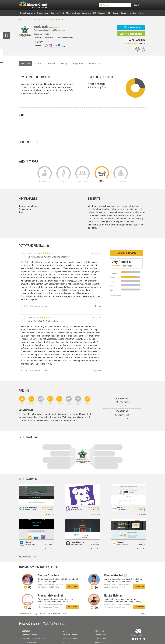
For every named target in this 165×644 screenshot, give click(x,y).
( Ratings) (135, 43)
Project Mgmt (43, 13)
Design (116, 13)
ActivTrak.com (56, 27)
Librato (28, 529)
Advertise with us (29, 629)
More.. (141, 13)
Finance (101, 13)
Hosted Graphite (78, 529)
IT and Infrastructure (33, 19)
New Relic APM (31, 494)
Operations (86, 13)
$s (34, 5)
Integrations (78, 63)
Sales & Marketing (28, 13)
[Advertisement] (124, 296)
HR (95, 13)
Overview (26, 63)
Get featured (27, 618)
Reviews (52, 63)
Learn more (62, 600)
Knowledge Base (70, 625)
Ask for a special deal (131, 34)
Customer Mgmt (57, 13)
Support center (101, 622)
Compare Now (49, 501)
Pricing (64, 63)
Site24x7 (121, 494)
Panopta (121, 529)
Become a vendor (29, 622)
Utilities (133, 13)
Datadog (74, 494)
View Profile (72, 573)
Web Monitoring (48, 19)
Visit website (131, 27)
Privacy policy (100, 629)
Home (21, 19)
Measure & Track (73, 13)
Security (124, 13)
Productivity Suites (99, 87)
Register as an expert (34, 625)
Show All (143, 601)
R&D (109, 13)
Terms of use (100, 625)
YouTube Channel (70, 622)
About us (66, 629)
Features (39, 63)
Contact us (99, 618)
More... (64, 47)
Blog (135, 5)
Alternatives (95, 63)
